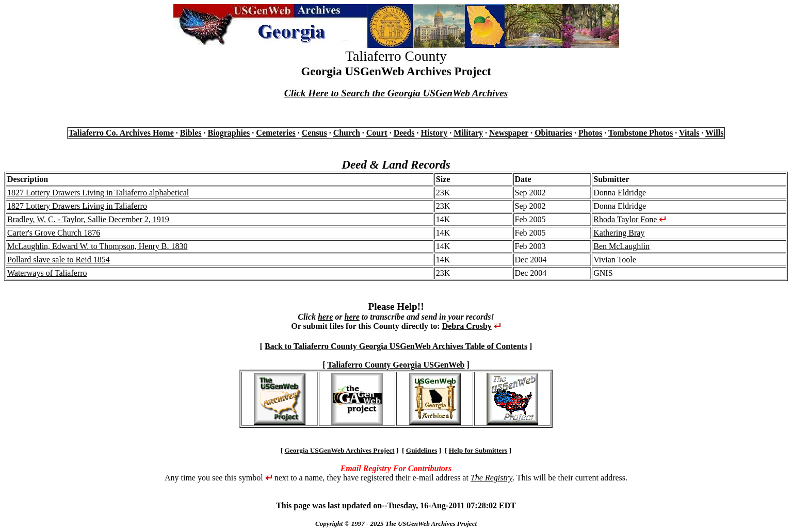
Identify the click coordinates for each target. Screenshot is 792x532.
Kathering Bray (619, 233)
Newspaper (509, 133)
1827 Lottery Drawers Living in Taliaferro (77, 206)
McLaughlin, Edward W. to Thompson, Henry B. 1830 (97, 246)
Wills (714, 133)
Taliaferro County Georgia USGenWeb (396, 365)
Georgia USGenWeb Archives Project (339, 450)
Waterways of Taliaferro (47, 273)
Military (468, 133)
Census (314, 133)
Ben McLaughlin (621, 246)
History (434, 133)
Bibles (191, 133)
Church (347, 133)
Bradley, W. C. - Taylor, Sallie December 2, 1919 (88, 219)
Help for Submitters (478, 450)
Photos (590, 133)
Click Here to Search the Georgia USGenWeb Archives (396, 93)
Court (377, 133)
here (325, 317)
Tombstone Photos (641, 133)
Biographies (229, 133)
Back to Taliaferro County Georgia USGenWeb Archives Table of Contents (396, 346)
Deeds (404, 133)
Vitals (689, 133)
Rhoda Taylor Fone (630, 219)
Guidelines (422, 450)
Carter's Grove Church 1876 (54, 233)
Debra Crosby (467, 326)
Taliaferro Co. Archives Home (121, 133)
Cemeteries (276, 133)
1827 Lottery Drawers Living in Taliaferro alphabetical (98, 193)
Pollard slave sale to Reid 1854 (59, 260)
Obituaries (553, 133)
